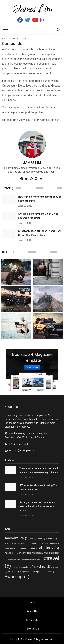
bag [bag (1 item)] (42, 539)
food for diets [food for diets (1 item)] (12, 548)
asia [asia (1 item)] (34, 539)
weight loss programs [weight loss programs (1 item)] (44, 572)
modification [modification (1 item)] (12, 553)
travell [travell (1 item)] (16, 567)
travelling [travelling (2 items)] (42, 567)
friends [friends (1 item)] (25, 548)
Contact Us (32, 620)
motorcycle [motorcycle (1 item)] (26, 553)
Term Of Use (32, 629)
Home (32, 602)
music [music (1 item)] (49, 553)
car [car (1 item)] (8, 543)
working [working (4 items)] (18, 577)
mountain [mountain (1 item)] (38, 553)
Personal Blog (9, 38)
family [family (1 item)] (55, 543)
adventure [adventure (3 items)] (18, 538)
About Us (32, 611)
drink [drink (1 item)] (46, 543)
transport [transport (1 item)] (38, 559)
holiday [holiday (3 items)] (50, 548)
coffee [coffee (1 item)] (17, 543)
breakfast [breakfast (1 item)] (52, 539)
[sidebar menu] (5, 30)
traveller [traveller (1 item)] (27, 567)
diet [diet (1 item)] (38, 543)
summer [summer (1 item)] (27, 559)
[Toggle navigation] (58, 30)
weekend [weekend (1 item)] (14, 572)
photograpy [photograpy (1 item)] (15, 559)
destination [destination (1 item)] (28, 543)
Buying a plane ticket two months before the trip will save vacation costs (38, 506)
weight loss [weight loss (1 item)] (26, 572)
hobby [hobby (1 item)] (35, 548)
